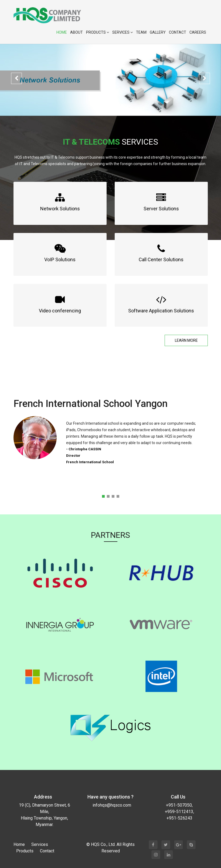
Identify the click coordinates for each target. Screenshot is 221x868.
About (76, 32)
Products (98, 32)
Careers (198, 32)
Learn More (186, 340)
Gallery (158, 32)
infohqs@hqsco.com (112, 805)
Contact (178, 32)
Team (141, 32)
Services (123, 32)
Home (62, 32)
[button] (16, 78)
